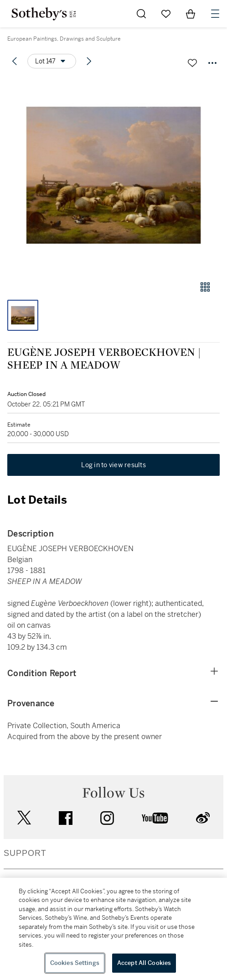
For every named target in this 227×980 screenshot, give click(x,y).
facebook (66, 818)
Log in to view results (113, 465)
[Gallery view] (205, 287)
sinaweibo (203, 818)
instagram (107, 818)
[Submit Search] (141, 14)
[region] (113, 929)
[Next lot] (89, 61)
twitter (24, 818)
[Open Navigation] (215, 14)
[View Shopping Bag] (191, 14)
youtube (155, 818)
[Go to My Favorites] (166, 14)
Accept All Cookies (144, 963)
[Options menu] (52, 61)
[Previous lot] (15, 61)
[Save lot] (192, 63)
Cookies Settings (75, 963)
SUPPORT (25, 853)
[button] (113, 175)
